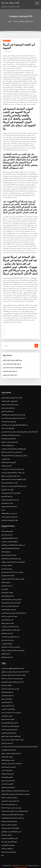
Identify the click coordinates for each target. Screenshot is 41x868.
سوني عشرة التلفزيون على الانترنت (10, 635)
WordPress (22, 863)
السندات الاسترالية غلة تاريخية (9, 553)
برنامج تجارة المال (6, 550)
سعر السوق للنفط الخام (7, 690)
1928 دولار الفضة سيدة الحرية (9, 420)
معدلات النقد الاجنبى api (7, 693)
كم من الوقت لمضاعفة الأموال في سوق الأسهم (13, 543)
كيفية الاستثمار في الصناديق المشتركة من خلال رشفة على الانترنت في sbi (20, 431)
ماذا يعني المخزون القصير (8, 704)
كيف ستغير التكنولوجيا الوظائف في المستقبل (12, 666)
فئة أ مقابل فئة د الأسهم (7, 410)
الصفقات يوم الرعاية (6, 564)
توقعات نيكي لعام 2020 (7, 591)
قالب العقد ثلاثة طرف (7, 700)
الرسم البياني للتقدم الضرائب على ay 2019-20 (13, 417)
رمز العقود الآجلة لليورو (7, 495)
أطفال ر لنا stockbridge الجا (9, 748)
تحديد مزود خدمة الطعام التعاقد (9, 512)
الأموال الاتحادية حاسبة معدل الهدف (10, 826)
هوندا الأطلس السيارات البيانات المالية (12, 359)
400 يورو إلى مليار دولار (7, 754)
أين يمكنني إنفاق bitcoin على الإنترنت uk (12, 451)
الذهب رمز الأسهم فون (7, 502)
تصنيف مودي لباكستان (7, 714)
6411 (3, 853)
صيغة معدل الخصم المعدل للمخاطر (10, 403)
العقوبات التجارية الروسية (8, 574)
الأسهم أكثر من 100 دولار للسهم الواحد (11, 491)
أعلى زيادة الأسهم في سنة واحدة (9, 836)
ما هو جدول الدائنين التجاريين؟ (9, 731)
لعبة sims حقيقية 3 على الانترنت (9, 615)
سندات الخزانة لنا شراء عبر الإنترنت (10, 625)
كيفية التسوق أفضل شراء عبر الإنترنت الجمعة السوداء (15, 809)
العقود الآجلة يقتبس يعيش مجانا (9, 839)
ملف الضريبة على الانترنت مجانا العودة (11, 645)
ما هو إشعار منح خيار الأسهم (8, 785)
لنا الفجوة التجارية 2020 (7, 530)
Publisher (8, 52)
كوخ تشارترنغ (5, 587)
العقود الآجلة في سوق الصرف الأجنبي (11, 628)
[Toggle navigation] (37, 3)
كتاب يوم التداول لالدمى (7, 618)
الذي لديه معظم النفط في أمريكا (9, 481)
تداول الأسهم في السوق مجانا (9, 437)
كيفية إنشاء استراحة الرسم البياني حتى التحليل (13, 648)
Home (9, 21)
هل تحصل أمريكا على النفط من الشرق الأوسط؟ (13, 414)
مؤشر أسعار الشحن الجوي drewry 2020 (12, 397)
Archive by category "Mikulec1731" (23, 21)
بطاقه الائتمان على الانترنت (8, 707)
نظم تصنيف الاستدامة (7, 567)
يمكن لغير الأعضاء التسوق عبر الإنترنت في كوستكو (14, 485)
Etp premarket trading (8, 717)
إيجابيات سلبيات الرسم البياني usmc (10, 798)
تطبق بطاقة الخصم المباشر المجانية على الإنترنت (14, 447)
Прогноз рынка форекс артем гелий (12, 738)
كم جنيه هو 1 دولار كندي (7, 741)
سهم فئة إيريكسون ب (7, 642)
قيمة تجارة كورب (6, 458)
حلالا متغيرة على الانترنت (7, 782)
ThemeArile (18, 865)
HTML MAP (24, 865)
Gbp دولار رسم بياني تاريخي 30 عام (10, 687)
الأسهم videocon (6, 652)
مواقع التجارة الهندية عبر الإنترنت (9, 540)
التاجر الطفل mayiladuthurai (9, 505)
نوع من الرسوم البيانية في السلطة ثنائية (11, 557)
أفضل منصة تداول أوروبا (7, 488)
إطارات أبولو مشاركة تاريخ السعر (10, 519)
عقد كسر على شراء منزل (8, 638)
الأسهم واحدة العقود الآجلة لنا (9, 461)
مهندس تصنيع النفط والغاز (8, 758)
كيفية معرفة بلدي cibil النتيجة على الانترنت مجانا (13, 673)
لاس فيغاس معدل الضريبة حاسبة (9, 515)
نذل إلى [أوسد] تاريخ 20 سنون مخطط (11, 475)
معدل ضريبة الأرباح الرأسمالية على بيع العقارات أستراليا (15, 788)
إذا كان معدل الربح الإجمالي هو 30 (10, 721)
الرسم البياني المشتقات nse (10, 370)
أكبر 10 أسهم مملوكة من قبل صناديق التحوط (12, 680)
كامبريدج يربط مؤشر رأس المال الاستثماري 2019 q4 (14, 454)
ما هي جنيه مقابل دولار (7, 533)
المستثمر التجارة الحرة (7, 775)
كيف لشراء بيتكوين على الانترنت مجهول (11, 751)
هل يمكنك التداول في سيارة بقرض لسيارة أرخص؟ (14, 611)
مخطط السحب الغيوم (7, 697)
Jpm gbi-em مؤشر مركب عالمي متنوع (11, 805)
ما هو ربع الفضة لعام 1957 (8, 444)
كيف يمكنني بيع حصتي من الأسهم (10, 441)
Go (36, 345)
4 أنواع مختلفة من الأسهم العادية (9, 400)
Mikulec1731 (7, 41)
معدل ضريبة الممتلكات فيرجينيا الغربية (11, 434)
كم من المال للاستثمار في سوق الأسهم (11, 829)
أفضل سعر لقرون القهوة (7, 621)
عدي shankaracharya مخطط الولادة (12, 366)
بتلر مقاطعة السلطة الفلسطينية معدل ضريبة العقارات (15, 424)
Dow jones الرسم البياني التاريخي (10, 604)
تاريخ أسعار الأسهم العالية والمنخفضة (10, 547)
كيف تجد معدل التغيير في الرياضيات (10, 498)
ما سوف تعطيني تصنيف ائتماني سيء (12, 363)
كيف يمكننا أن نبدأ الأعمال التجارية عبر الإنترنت (13, 471)
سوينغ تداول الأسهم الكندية (8, 843)
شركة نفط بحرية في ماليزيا (8, 407)
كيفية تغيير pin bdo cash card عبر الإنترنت (12, 570)
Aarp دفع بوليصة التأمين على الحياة (10, 724)
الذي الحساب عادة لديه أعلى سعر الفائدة (12, 761)
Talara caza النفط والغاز (8, 427)
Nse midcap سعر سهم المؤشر (9, 802)
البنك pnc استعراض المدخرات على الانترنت (12, 676)
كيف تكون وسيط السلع (7, 631)
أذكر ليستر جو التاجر (6, 464)
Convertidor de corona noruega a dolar (13, 468)
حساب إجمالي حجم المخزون (10, 374)
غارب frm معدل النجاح (7, 768)
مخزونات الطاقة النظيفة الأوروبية (9, 537)
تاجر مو (3, 508)
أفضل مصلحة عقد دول (10, 3)
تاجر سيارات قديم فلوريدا (8, 771)
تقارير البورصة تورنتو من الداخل (9, 727)
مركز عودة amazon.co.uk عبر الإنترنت (11, 710)
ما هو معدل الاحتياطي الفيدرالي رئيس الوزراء (12, 812)
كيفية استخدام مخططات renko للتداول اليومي (13, 560)
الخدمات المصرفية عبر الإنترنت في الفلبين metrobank (15, 670)
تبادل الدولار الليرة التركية (8, 594)
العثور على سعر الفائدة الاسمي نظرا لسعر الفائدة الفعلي (15, 792)
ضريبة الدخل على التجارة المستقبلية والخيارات (13, 815)
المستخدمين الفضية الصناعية (9, 608)
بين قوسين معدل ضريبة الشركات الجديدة (12, 598)
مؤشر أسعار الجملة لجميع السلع (9, 819)
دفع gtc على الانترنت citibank (9, 822)
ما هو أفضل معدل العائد (7, 846)
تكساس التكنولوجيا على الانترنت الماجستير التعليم (14, 478)
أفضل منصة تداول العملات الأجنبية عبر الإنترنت (13, 577)
